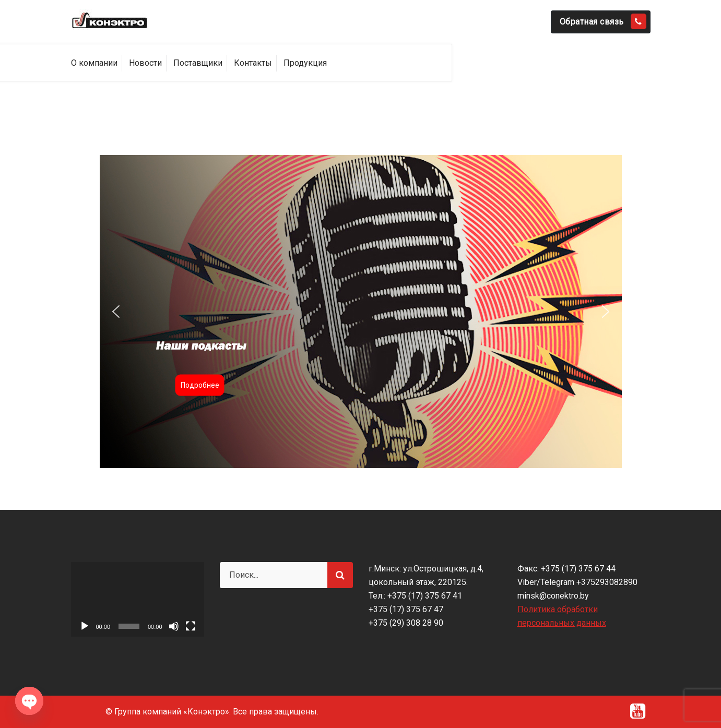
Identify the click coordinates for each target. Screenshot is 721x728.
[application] (138, 599)
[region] (361, 312)
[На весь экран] (191, 626)
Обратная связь (603, 21)
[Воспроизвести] (85, 626)
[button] (361, 312)
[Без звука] (174, 626)
